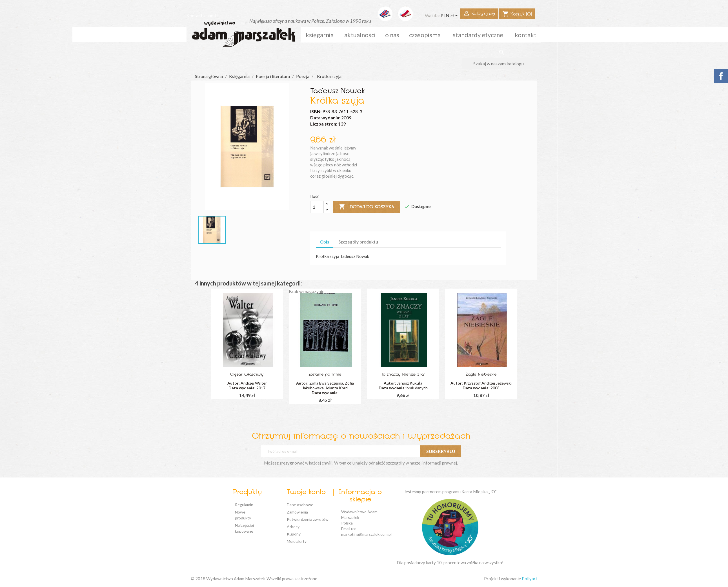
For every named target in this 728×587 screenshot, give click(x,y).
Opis (325, 242)
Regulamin (244, 505)
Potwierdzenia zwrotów (308, 519)
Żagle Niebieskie (481, 375)
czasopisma (425, 35)
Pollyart (530, 579)
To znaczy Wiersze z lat (403, 375)
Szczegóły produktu (358, 242)
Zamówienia (297, 512)
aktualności (360, 35)
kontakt (526, 35)
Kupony (294, 534)
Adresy (293, 527)
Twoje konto (306, 492)
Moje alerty (297, 541)
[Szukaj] (502, 64)
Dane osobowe (300, 505)
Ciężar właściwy (247, 375)
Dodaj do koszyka (366, 207)
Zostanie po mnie (325, 375)
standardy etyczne (478, 35)
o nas (392, 35)
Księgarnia (320, 35)
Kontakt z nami (201, 15)
